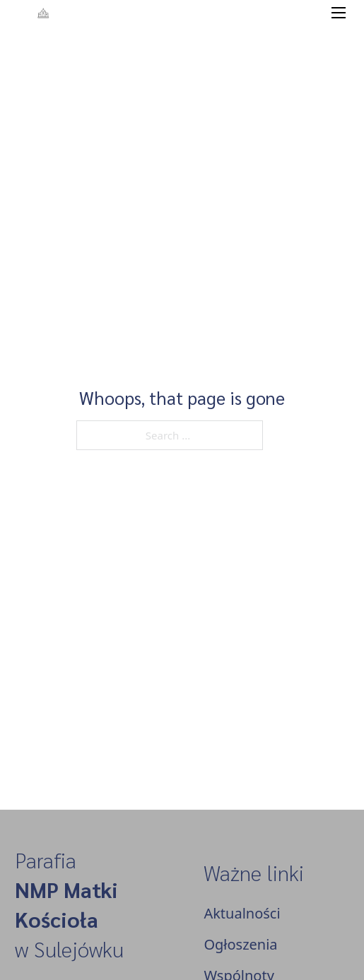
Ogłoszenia (240, 944)
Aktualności (242, 913)
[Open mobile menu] (339, 13)
